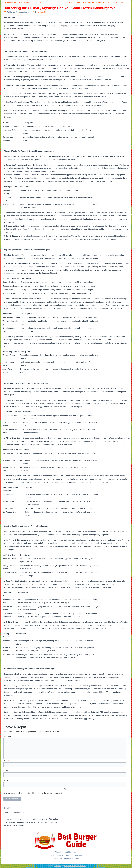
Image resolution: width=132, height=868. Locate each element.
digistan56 (42, 12)
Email (6, 770)
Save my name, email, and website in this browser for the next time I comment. (33, 793)
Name (6, 761)
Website (6, 780)
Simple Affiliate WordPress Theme (75, 866)
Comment (8, 736)
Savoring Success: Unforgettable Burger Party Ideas (25, 2)
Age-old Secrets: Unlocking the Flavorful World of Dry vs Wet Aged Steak (99, 2)
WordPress (58, 866)
